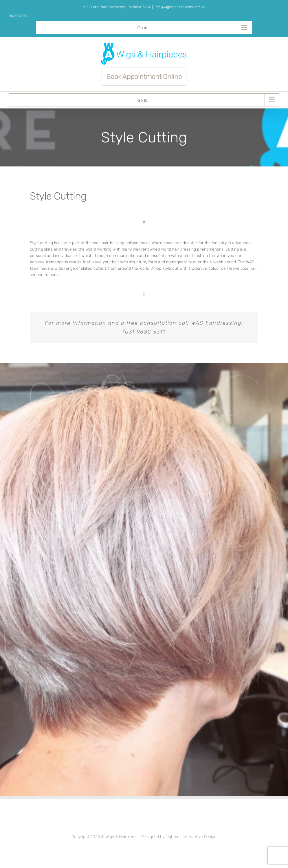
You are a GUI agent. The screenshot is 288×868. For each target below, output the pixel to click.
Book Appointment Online (144, 77)
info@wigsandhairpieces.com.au (180, 7)
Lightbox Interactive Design (191, 837)
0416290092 (19, 16)
